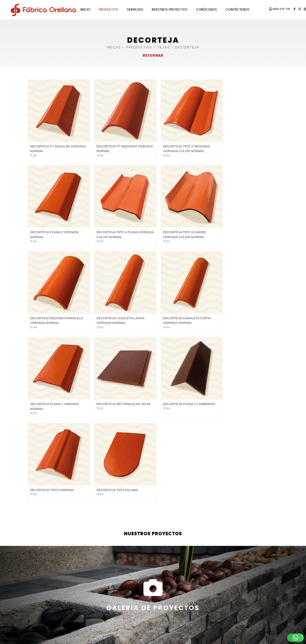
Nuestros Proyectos (170, 10)
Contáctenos (237, 10)
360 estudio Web (163, 636)
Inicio (85, 10)
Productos (109, 10)
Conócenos (206, 10)
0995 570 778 (280, 9)
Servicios (135, 10)
